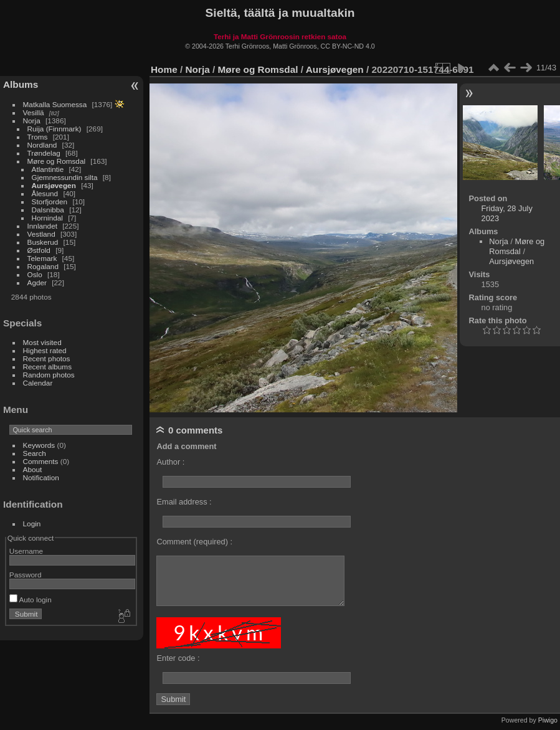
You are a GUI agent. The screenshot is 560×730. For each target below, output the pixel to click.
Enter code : (178, 658)
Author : (170, 462)
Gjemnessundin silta (65, 177)
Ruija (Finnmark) (55, 129)
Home (164, 69)
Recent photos (47, 358)
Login (32, 524)
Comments (41, 461)
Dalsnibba (48, 210)
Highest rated (45, 350)
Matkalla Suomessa (55, 104)
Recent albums (47, 367)
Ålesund (45, 193)
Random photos (49, 375)
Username (26, 551)
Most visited (42, 342)
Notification (41, 477)
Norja (32, 121)
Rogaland (43, 266)
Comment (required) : (194, 542)
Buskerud (43, 242)
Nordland (42, 145)
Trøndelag (44, 153)
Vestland (41, 234)
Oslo (35, 274)
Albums (21, 84)
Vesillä (34, 112)
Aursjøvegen (54, 185)
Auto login (31, 600)
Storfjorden (50, 201)
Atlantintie (48, 169)
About (33, 469)
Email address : (184, 502)
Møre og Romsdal (57, 161)
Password (26, 575)
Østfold (39, 250)
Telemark (42, 258)
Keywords (39, 445)
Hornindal (47, 218)
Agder (37, 282)
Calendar (38, 383)
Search (35, 453)
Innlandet (42, 226)
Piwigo (548, 720)
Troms (38, 137)
